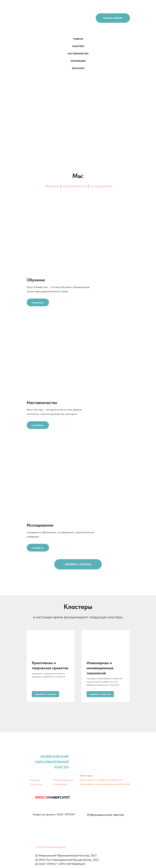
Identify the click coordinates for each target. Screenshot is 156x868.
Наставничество (64, 780)
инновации (78, 61)
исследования (101, 186)
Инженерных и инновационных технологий (100, 668)
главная (78, 39)
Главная (35, 780)
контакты (78, 68)
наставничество (78, 54)
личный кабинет (113, 18)
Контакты (36, 784)
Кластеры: (86, 775)
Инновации (60, 784)
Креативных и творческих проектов (101, 780)
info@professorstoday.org (50, 847)
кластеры (78, 46)
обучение (52, 186)
